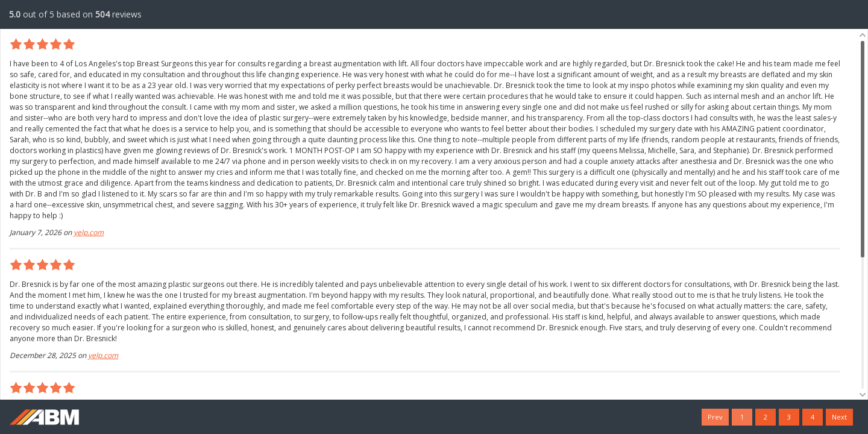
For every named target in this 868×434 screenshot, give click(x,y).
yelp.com (89, 232)
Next (839, 417)
